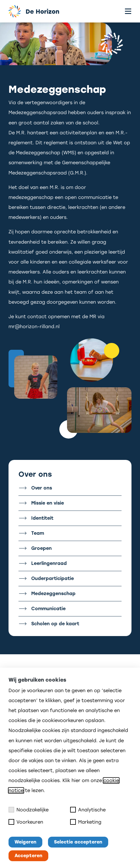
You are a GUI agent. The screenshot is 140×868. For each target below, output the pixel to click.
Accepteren (28, 856)
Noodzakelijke (29, 810)
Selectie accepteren (78, 842)
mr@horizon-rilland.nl (34, 327)
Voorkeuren (26, 822)
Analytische (88, 810)
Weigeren (25, 842)
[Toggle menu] (128, 11)
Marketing (86, 822)
